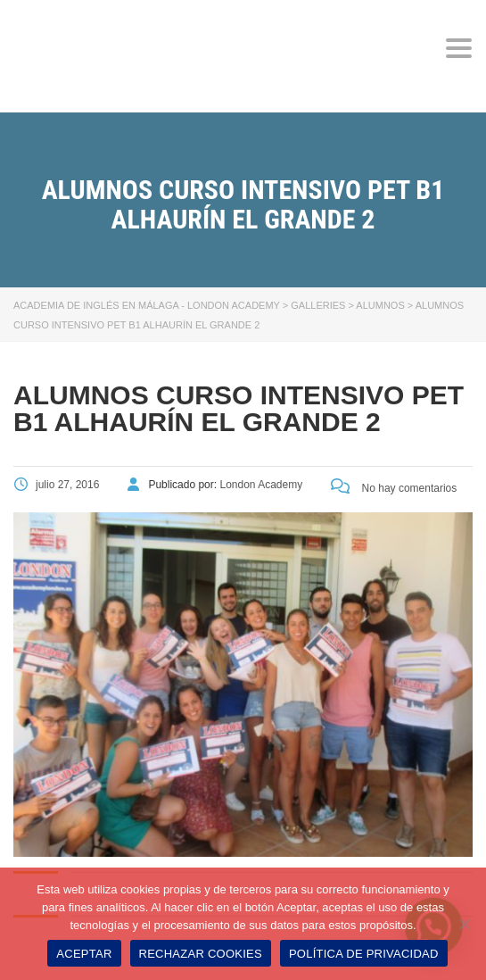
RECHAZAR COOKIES (201, 954)
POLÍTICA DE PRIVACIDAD (364, 954)
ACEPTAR (84, 954)
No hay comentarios (394, 488)
